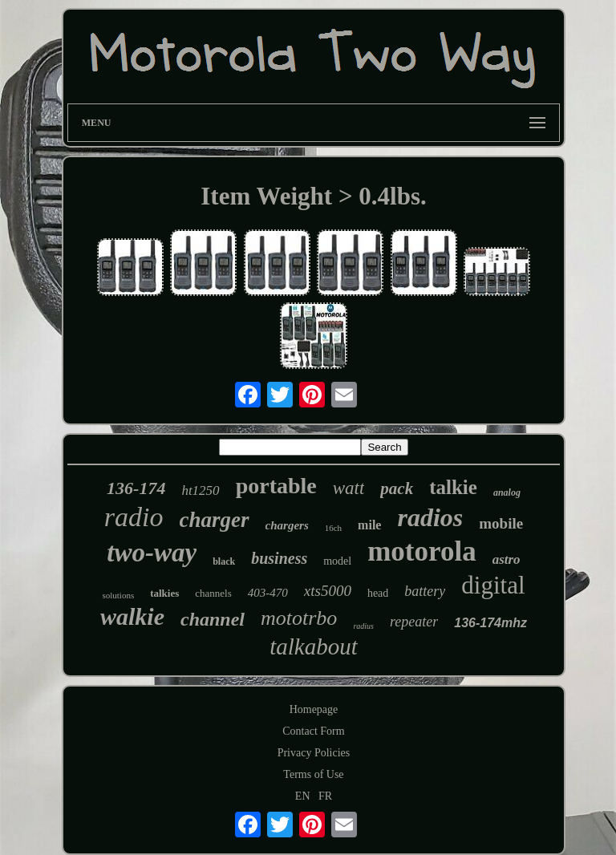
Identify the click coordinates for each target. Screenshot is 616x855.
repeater (414, 622)
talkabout (314, 646)
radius (363, 626)
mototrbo (299, 618)
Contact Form (313, 731)
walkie (132, 616)
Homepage (314, 709)
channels (213, 593)
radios (430, 517)
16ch (333, 528)
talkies (164, 593)
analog (507, 492)
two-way (152, 553)
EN (303, 796)
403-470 (268, 593)
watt (349, 488)
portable (276, 486)
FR (325, 796)
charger (215, 520)
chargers (287, 525)
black (224, 561)
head (378, 593)
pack (397, 488)
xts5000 (328, 591)
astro (507, 559)
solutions (118, 595)
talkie (453, 487)
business (279, 558)
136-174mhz (490, 623)
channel (213, 619)
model (337, 561)
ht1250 (200, 490)
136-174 (136, 488)
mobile (501, 523)
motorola (421, 551)
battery (425, 591)
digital (493, 585)
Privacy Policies (314, 753)
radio (134, 517)
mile (369, 525)
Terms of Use (313, 774)
